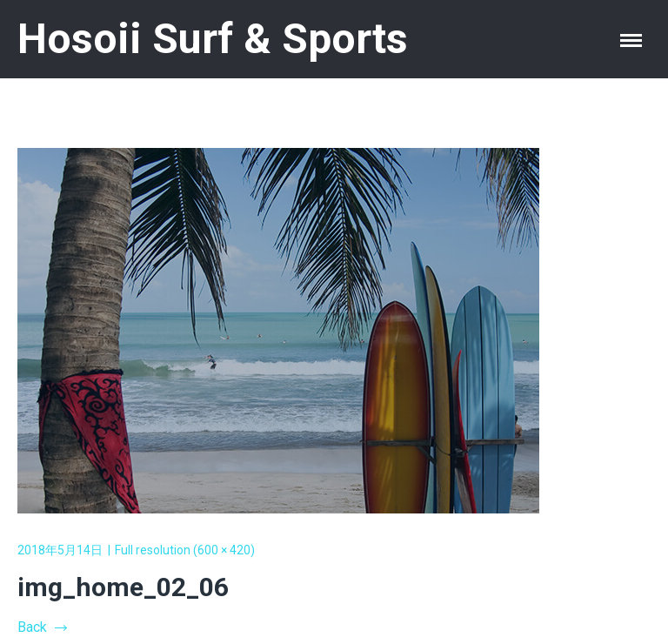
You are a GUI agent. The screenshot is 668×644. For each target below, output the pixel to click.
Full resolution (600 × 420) (185, 550)
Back (42, 627)
